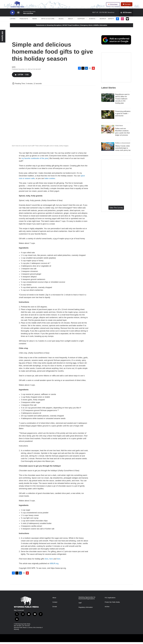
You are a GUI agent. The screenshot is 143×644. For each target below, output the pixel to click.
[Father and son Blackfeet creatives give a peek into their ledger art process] (108, 131)
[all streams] (126, 14)
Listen (13, 21)
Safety (111, 21)
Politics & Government (123, 145)
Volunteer (113, 5)
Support (81, 21)
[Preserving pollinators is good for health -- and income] (108, 116)
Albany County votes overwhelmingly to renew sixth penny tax (123, 150)
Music (61, 21)
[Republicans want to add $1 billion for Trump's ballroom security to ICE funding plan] (108, 99)
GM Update (2, 36)
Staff (80, 605)
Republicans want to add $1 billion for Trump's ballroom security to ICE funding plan (122, 101)
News (35, 21)
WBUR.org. (54, 565)
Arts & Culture (48, 21)
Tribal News (119, 127)
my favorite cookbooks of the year (35, 160)
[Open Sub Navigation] (17, 21)
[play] (12, 14)
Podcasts (24, 21)
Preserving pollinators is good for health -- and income (123, 115)
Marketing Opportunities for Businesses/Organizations (87, 600)
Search (103, 21)
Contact (55, 604)
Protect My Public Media (112, 604)
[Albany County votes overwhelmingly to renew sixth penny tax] (108, 148)
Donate (128, 5)
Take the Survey (116, 209)
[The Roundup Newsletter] (116, 69)
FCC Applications (110, 600)
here (46, 561)
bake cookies (50, 180)
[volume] (18, 14)
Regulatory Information (86, 609)
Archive (107, 609)
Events (92, 21)
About (71, 21)
